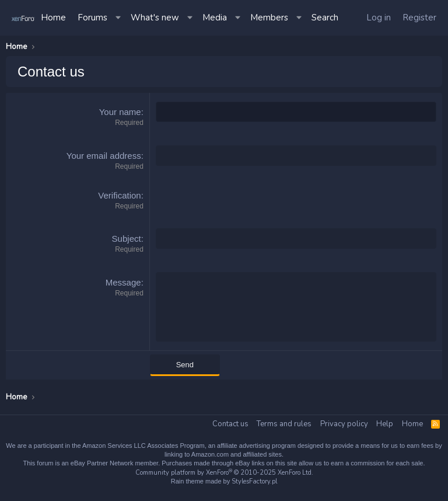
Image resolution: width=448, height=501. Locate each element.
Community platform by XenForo (224, 473)
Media (215, 18)
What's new (155, 18)
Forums (92, 18)
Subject (127, 239)
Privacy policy (344, 424)
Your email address (104, 156)
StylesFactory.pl (254, 481)
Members (269, 18)
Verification (119, 195)
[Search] (325, 18)
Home (53, 18)
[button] (119, 18)
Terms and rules (284, 424)
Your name (120, 112)
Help (385, 424)
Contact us (230, 424)
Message (123, 282)
